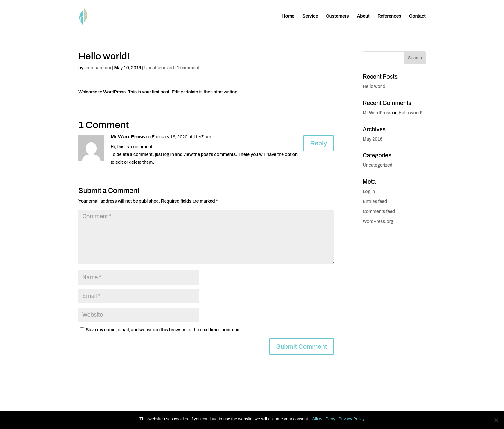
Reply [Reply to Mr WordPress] (319, 143)
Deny (330, 419)
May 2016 (373, 139)
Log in (369, 192)
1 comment (188, 68)
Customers (337, 16)
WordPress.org (378, 221)
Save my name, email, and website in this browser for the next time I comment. (164, 330)
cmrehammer (98, 68)
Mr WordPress (128, 137)
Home (288, 16)
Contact (417, 16)
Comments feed (379, 211)
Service (310, 16)
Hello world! (375, 87)
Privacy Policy (351, 419)
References (389, 16)
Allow (317, 419)
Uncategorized (159, 68)
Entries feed (375, 201)
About (363, 16)
